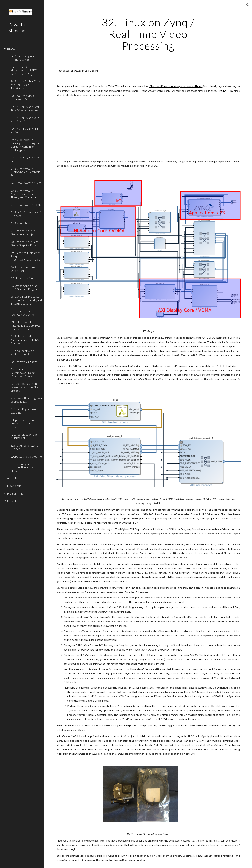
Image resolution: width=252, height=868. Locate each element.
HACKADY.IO (225, 91)
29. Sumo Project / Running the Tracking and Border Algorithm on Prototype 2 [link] (25, 145)
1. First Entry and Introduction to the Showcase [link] (22, 467)
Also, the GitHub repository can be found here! (176, 86)
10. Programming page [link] (24, 362)
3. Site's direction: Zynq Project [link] (25, 447)
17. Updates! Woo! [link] (22, 278)
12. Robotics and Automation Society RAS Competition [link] (25, 340)
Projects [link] (12, 501)
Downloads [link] (14, 486)
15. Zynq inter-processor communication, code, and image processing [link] (26, 300)
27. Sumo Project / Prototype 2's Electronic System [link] (25, 172)
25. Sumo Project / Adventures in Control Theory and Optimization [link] (26, 194)
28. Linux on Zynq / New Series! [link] (25, 159)
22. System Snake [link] (21, 223)
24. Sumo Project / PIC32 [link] (26, 205)
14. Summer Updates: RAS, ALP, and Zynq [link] (24, 313)
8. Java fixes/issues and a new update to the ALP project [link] (25, 387)
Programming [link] (15, 493)
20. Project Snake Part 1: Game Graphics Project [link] (26, 243)
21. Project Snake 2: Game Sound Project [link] (23, 232)
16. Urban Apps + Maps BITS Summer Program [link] (25, 287)
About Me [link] (13, 478)
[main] (148, 34)
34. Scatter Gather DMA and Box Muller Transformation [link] (26, 85)
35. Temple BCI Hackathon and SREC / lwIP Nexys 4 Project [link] (24, 70)
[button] (248, 5)
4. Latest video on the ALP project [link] (24, 436)
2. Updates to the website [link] (26, 456)
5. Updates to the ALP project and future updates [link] (24, 423)
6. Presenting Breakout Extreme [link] (24, 411)
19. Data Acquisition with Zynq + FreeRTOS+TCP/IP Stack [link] (26, 256)
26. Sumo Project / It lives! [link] (26, 183)
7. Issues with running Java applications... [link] (26, 400)
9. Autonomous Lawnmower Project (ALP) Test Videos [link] (23, 373)
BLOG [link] (11, 48)
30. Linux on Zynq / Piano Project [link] (25, 130)
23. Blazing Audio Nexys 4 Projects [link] (26, 214)
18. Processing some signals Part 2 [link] (23, 269)
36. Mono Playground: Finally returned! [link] (24, 58)
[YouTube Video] (140, 128)
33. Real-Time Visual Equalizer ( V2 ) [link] (23, 97)
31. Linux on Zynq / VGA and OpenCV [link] (25, 119)
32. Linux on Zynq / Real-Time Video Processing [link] (25, 108)
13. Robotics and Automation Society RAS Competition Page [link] (25, 325)
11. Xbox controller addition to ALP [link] (22, 352)
